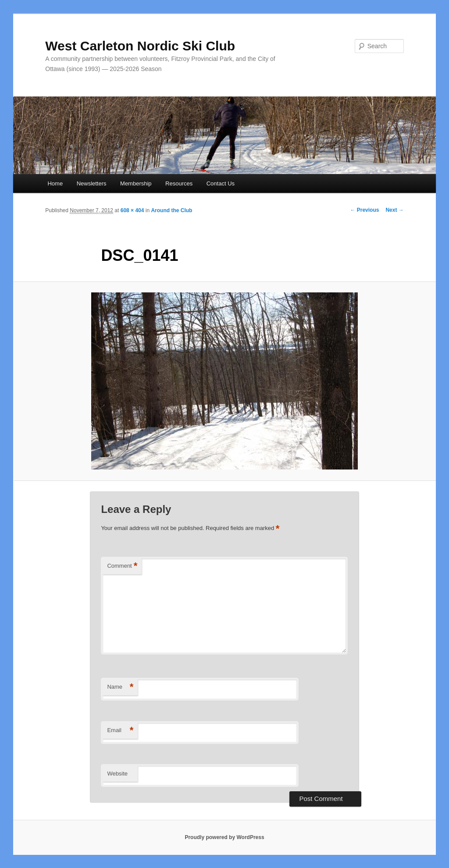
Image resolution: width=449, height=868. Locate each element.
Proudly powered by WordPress (224, 837)
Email (120, 731)
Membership (136, 183)
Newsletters (92, 183)
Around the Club (171, 210)
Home (55, 183)
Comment (122, 566)
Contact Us (221, 183)
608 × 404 (132, 210)
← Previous (364, 210)
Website (117, 774)
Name (120, 687)
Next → (394, 210)
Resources (179, 183)
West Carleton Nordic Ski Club (140, 46)
